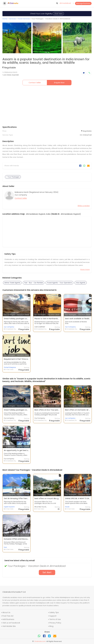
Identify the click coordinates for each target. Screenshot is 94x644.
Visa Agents (81, 283)
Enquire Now (59, 83)
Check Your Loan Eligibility (47, 14)
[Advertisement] (47, 106)
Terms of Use (55, 619)
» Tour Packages (13, 177)
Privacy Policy (55, 623)
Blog (51, 626)
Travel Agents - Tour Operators (59, 283)
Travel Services (24, 19)
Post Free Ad (8, 616)
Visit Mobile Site (9, 626)
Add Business (8, 619)
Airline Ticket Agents (12, 283)
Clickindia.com (40, 641)
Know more (85, 269)
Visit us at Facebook (11, 623)
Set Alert (47, 572)
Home (5, 19)
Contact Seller (35, 83)
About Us (6, 612)
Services (12, 19)
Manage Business (83, 3)
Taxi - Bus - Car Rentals (34, 283)
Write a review (84, 206)
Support (53, 616)
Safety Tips (54, 612)
